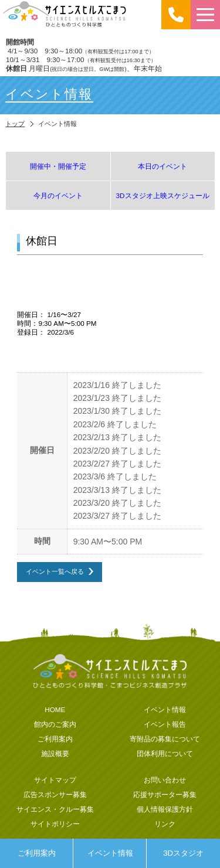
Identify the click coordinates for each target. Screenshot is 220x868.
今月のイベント (58, 195)
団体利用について (165, 753)
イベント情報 (110, 853)
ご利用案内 (37, 853)
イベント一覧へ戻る (55, 571)
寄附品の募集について (165, 739)
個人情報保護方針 (165, 809)
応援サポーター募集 (165, 794)
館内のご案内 (55, 724)
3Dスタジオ (183, 853)
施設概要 (55, 753)
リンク (165, 824)
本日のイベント (163, 166)
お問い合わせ (165, 780)
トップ (15, 124)
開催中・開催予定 (58, 166)
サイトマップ (55, 780)
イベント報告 (165, 724)
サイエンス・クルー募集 (55, 809)
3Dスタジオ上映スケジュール (163, 195)
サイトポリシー (55, 824)
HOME (55, 709)
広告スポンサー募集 (55, 794)
